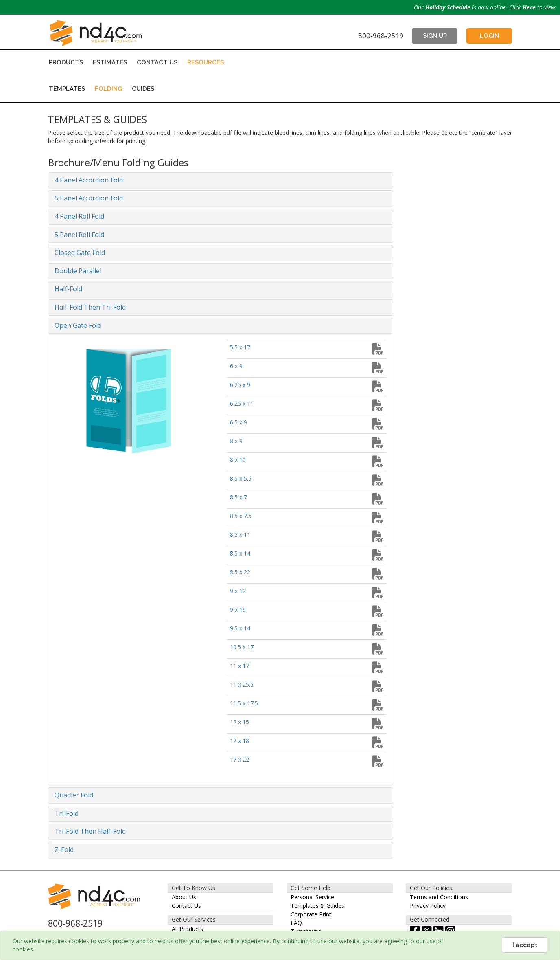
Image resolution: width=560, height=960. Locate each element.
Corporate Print (311, 914)
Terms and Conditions (439, 897)
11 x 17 (240, 666)
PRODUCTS (66, 62)
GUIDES (143, 89)
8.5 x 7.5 (241, 516)
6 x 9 (236, 366)
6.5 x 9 (238, 422)
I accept (525, 945)
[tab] (221, 180)
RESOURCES (206, 62)
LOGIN (489, 36)
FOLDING (108, 89)
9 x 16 (238, 610)
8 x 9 (236, 441)
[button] (221, 180)
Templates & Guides (317, 906)
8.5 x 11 (240, 535)
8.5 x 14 (240, 553)
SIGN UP (435, 36)
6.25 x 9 (240, 385)
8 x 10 (238, 460)
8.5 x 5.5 (241, 478)
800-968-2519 (381, 36)
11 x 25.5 (242, 684)
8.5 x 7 (238, 497)
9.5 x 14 (240, 628)
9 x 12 (238, 591)
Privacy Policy (428, 906)
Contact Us (186, 906)
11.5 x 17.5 (244, 703)
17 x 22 (240, 759)
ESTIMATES (110, 62)
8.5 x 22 (240, 572)
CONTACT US (157, 62)
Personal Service (312, 897)
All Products (187, 929)
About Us (184, 897)
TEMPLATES (67, 89)
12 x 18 (240, 741)
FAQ (296, 923)
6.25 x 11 (242, 403)
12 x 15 (240, 722)
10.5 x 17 (242, 647)
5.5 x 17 (240, 347)
